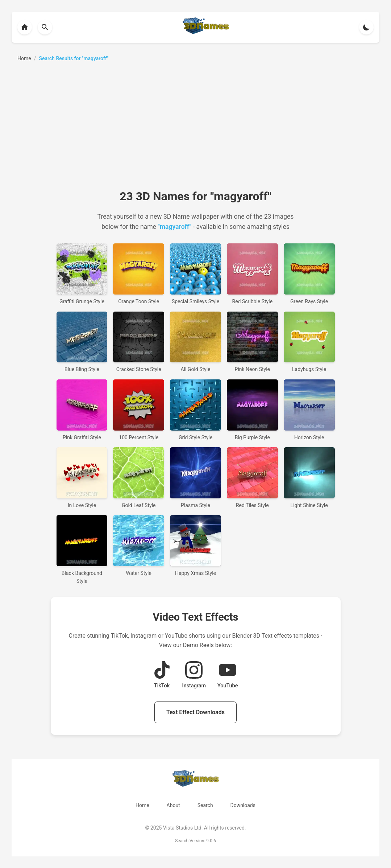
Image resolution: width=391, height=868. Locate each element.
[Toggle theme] (366, 27)
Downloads (243, 805)
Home (142, 805)
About (173, 805)
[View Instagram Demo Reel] (194, 676)
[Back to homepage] (25, 27)
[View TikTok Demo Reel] (162, 676)
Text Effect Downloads (195, 712)
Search (205, 805)
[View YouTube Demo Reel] (228, 676)
